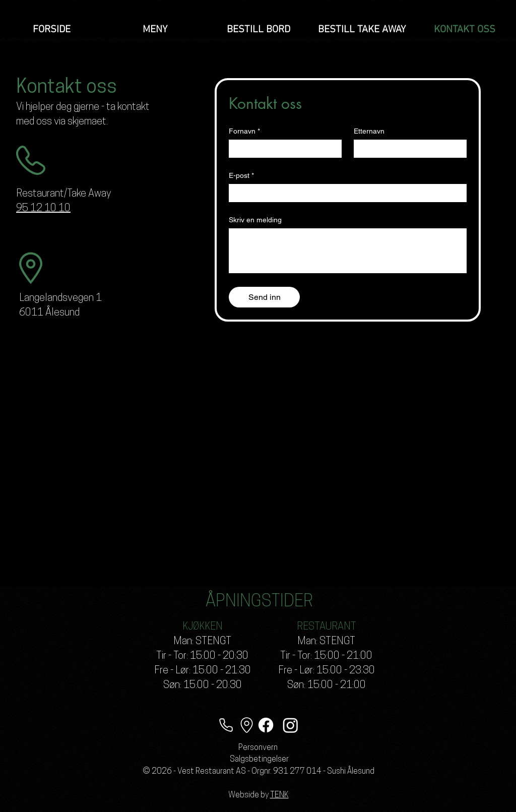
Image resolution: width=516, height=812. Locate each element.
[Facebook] (266, 725)
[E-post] (345, 193)
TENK (279, 795)
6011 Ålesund (49, 313)
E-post (241, 176)
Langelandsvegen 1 (60, 298)
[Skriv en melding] (348, 251)
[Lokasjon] (246, 725)
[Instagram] (291, 725)
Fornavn (244, 131)
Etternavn (369, 131)
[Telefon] (226, 725)
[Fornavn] (282, 149)
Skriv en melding (255, 220)
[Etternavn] (407, 149)
